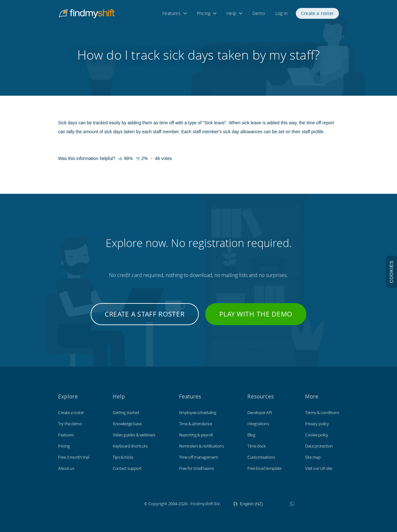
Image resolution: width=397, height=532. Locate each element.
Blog (251, 435)
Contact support (127, 468)
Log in (281, 15)
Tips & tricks (123, 457)
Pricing (204, 15)
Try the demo (70, 424)
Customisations (261, 457)
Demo (259, 15)
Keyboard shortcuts (130, 446)
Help (231, 15)
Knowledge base (127, 424)
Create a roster (317, 15)
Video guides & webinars (134, 435)
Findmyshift (112, 503)
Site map (313, 457)
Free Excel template (264, 468)
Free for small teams (197, 468)
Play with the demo (256, 314)
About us (66, 468)
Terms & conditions (322, 412)
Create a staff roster (145, 314)
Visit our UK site (319, 468)
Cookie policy (317, 435)
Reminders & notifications (202, 446)
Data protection (319, 446)
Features (172, 15)
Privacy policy (317, 424)
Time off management (198, 457)
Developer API (260, 412)
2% (142, 158)
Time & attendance (196, 424)
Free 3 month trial (74, 457)
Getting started (126, 412)
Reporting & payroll (196, 435)
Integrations (258, 424)
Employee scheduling (198, 412)
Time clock (256, 446)
